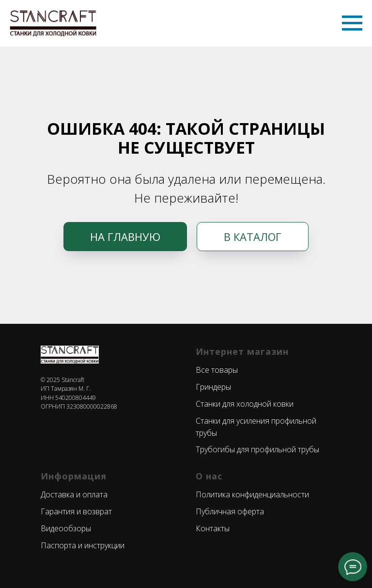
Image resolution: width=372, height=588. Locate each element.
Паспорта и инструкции (83, 545)
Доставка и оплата (74, 494)
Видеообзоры (66, 528)
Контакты (213, 528)
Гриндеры (213, 387)
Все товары (217, 370)
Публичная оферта (230, 511)
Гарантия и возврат (76, 511)
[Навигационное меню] (352, 23)
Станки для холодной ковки (245, 404)
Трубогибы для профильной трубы (257, 449)
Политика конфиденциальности (252, 494)
